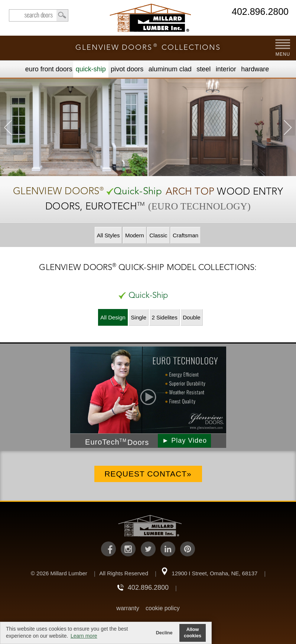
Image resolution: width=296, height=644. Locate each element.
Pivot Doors (127, 69)
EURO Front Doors (49, 69)
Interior (226, 69)
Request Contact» (148, 474)
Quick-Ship (91, 69)
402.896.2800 (260, 12)
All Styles (108, 235)
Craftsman (186, 235)
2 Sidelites (164, 317)
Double (192, 317)
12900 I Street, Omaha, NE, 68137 (214, 573)
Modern (135, 235)
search (39, 15)
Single (139, 317)
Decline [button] (164, 633)
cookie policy (163, 608)
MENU (283, 54)
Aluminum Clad (170, 69)
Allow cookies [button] (193, 633)
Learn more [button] (84, 636)
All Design (113, 317)
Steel (204, 69)
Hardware (255, 69)
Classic (158, 235)
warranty (128, 608)
